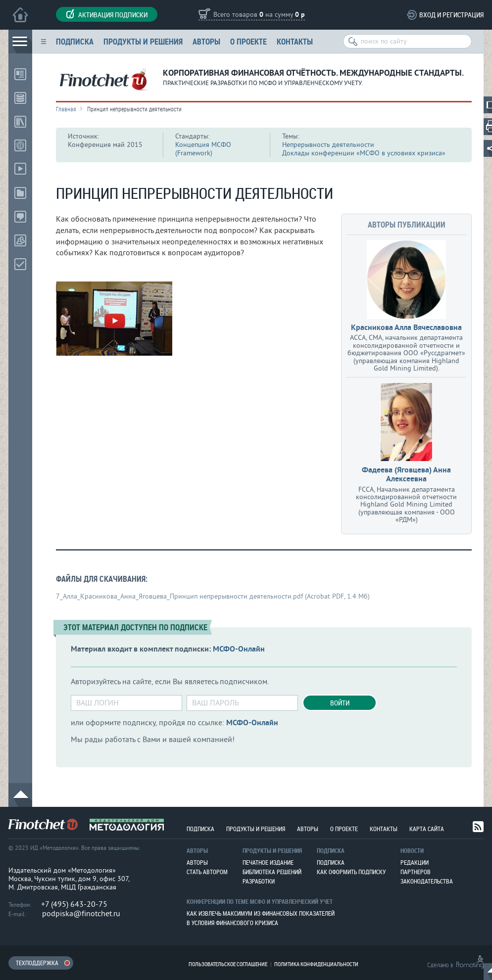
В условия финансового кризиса (232, 923)
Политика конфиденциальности (316, 964)
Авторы (206, 41)
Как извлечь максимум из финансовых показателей (261, 913)
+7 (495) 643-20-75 (74, 904)
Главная (66, 109)
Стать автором (207, 872)
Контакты (295, 41)
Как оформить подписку (351, 872)
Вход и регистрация (451, 15)
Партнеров (416, 872)
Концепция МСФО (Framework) (203, 149)
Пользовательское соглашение (228, 964)
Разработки (259, 881)
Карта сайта (427, 829)
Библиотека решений (272, 872)
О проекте (248, 41)
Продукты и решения (143, 41)
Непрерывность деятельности (328, 145)
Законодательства (427, 881)
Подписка (75, 41)
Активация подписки (107, 14)
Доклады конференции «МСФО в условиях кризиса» (364, 153)
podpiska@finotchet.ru (81, 914)
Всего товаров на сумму (259, 15)
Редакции (415, 862)
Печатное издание (268, 862)
